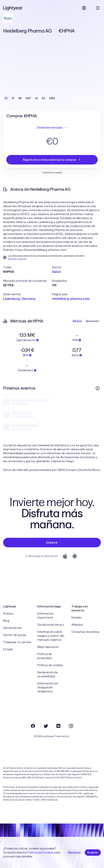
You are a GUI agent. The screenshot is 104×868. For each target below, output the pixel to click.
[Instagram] (71, 726)
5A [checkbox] (43, 98)
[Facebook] (33, 726)
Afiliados (77, 625)
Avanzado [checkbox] (93, 321)
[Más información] (98, 388)
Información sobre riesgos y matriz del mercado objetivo (51, 636)
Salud (56, 272)
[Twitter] (46, 726)
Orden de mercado (52, 128)
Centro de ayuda (14, 635)
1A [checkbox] (37, 98)
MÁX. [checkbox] (52, 98)
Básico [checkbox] (77, 321)
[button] (28, 267)
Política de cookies (50, 665)
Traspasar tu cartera (17, 642)
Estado (8, 649)
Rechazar (74, 853)
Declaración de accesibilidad (47, 674)
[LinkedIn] (58, 726)
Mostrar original (17, 259)
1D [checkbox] (6, 98)
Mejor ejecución (48, 647)
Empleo (77, 618)
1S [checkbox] (13, 98)
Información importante (45, 616)
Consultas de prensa (85, 632)
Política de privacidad (45, 656)
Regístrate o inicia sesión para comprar (52, 160)
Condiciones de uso (51, 625)
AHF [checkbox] (28, 98)
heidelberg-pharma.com (71, 299)
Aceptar (93, 853)
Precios (8, 614)
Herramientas (12, 628)
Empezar (52, 543)
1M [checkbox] (20, 98)
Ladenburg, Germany (19, 299)
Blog (6, 621)
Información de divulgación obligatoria (48, 687)
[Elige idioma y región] (84, 8)
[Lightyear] (13, 8)
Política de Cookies (40, 853)
